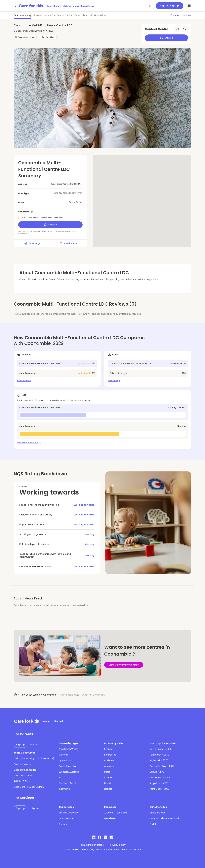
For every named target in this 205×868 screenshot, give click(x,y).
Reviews (38, 15)
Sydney (108, 749)
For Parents (24, 734)
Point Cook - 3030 (159, 789)
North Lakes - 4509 (160, 749)
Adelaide (109, 766)
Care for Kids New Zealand (164, 818)
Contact (59, 721)
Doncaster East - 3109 (162, 766)
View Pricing (114, 381)
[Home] (15, 695)
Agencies (64, 824)
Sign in (33, 745)
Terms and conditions (92, 845)
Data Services (67, 818)
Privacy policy (118, 845)
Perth (107, 772)
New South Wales (30, 695)
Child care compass (25, 770)
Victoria (63, 755)
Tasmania (64, 789)
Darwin (108, 783)
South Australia (67, 766)
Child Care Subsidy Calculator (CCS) (34, 758)
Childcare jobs (157, 813)
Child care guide (23, 776)
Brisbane (109, 760)
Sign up (20, 745)
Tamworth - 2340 (159, 755)
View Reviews (24, 381)
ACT (61, 778)
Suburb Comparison (77, 15)
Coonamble (50, 695)
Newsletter (110, 818)
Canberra (110, 778)
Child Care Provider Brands (29, 787)
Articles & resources (116, 813)
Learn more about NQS (29, 443)
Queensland (66, 760)
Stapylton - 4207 (159, 783)
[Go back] (15, 6)
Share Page (32, 243)
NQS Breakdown (99, 15)
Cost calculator (22, 764)
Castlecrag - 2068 (160, 778)
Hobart (108, 789)
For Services (24, 798)
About (46, 721)
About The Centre (55, 15)
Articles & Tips (22, 781)
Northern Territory (69, 783)
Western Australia (69, 772)
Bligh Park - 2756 (159, 760)
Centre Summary (22, 15)
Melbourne (110, 755)
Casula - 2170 (157, 772)
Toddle (153, 824)
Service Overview (69, 813)
